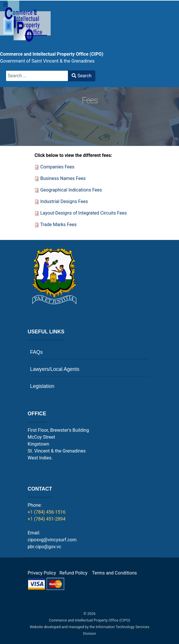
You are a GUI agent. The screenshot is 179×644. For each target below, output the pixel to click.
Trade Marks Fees (59, 225)
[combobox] (37, 76)
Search (82, 76)
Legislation (42, 386)
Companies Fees (57, 167)
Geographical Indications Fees (71, 190)
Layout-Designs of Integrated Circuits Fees (84, 213)
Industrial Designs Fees (64, 201)
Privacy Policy (42, 573)
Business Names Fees (63, 178)
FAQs (37, 352)
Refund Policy (75, 573)
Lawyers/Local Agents (55, 369)
